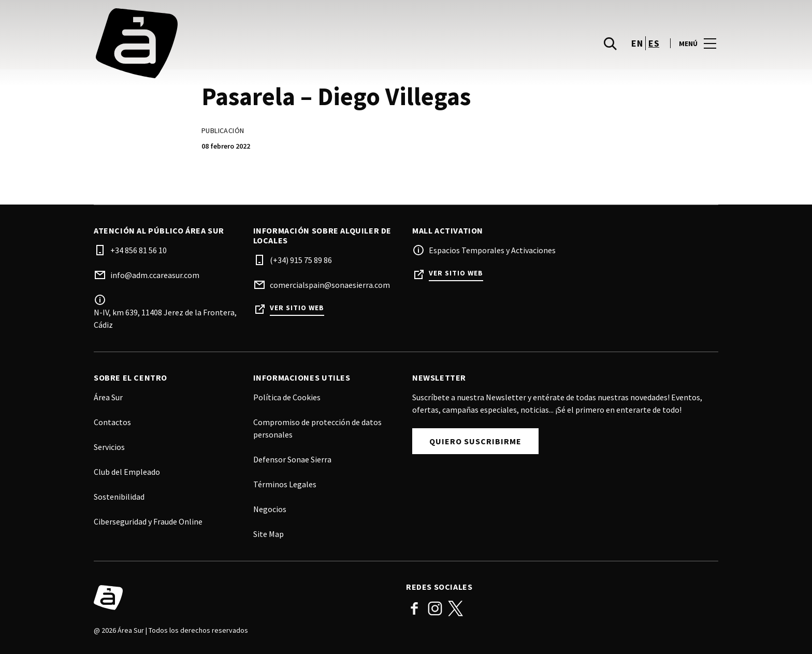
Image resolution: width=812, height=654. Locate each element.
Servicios (109, 447)
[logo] (251, 43)
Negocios (270, 509)
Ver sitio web (297, 308)
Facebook (414, 608)
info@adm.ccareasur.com (155, 275)
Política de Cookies (287, 397)
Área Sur (108, 397)
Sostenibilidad (119, 497)
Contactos (112, 422)
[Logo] (244, 598)
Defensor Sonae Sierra (292, 459)
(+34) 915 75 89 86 (301, 260)
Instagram (435, 608)
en (637, 43)
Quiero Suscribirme (475, 441)
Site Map (269, 534)
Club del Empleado (127, 472)
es (654, 43)
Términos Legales (285, 484)
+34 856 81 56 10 (139, 250)
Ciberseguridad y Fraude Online (148, 521)
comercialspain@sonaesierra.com (330, 285)
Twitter (456, 608)
